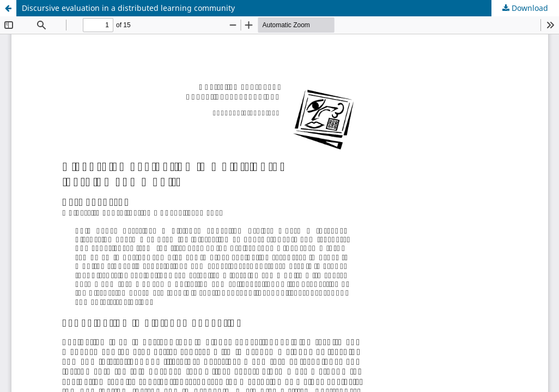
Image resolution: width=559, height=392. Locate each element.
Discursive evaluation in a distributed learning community (128, 8)
